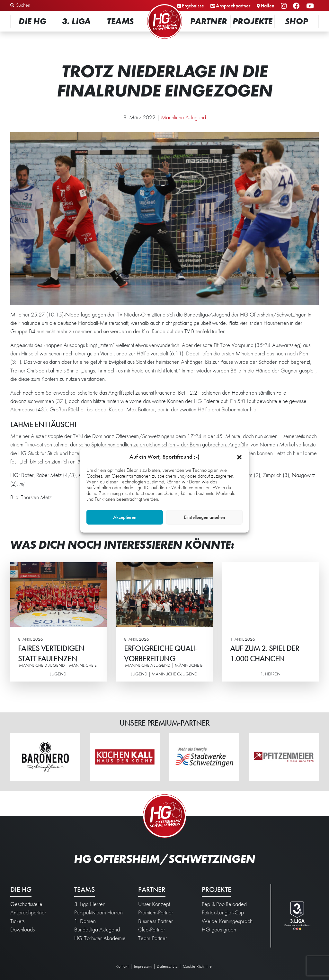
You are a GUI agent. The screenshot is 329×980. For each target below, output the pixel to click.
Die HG (32, 21)
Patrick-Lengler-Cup (223, 912)
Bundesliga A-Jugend (97, 930)
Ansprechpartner (233, 6)
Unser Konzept (154, 904)
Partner (209, 21)
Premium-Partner (156, 912)
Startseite (164, 5)
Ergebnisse (193, 6)
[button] (239, 456)
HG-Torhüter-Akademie (100, 938)
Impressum (143, 966)
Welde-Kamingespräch (227, 921)
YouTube (311, 6)
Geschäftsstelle (26, 904)
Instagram (285, 6)
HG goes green (219, 930)
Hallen (268, 6)
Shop (297, 21)
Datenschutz (167, 966)
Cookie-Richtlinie (197, 966)
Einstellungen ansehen (204, 517)
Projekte (253, 21)
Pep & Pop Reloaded (224, 904)
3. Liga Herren (90, 904)
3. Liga (76, 21)
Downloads (22, 930)
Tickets (17, 921)
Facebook (297, 6)
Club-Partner (152, 930)
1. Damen (85, 921)
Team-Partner (153, 938)
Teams (120, 21)
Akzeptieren (125, 517)
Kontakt (122, 966)
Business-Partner (156, 921)
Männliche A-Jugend (183, 117)
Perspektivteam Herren (98, 912)
